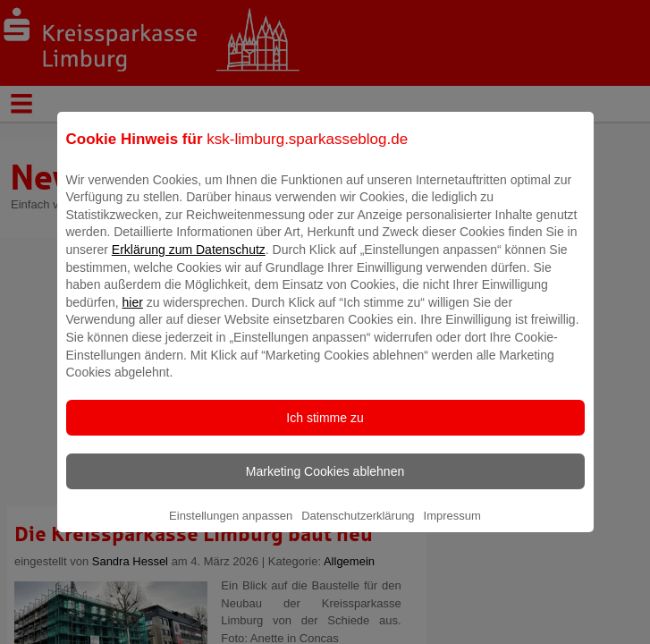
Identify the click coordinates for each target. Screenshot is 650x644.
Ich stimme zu (325, 430)
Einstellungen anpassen (231, 528)
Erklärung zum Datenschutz (189, 262)
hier (133, 315)
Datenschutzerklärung (358, 528)
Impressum (452, 528)
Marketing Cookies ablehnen (325, 484)
